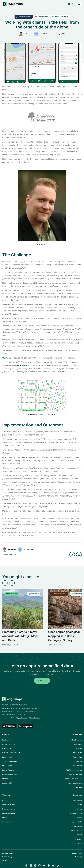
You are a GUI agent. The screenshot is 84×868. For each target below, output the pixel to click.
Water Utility (77, 753)
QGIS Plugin (7, 748)
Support (79, 818)
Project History (8, 757)
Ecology (79, 748)
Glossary (79, 839)
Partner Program (8, 813)
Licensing (79, 857)
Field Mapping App (75, 783)
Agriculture (78, 744)
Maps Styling (7, 766)
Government (77, 766)
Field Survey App (75, 774)
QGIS (4, 358)
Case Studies (77, 800)
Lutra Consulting (8, 853)
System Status (76, 830)
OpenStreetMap (23, 718)
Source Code (77, 822)
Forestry (79, 761)
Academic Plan (8, 783)
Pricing (5, 818)
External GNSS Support (11, 753)
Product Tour (7, 740)
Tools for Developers (10, 761)
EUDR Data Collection (74, 770)
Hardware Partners (9, 809)
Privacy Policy (77, 853)
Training (79, 809)
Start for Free (42, 681)
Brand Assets (77, 826)
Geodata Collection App (73, 779)
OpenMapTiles (35, 718)
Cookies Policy (7, 857)
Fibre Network (76, 740)
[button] (71, 4)
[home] (13, 4)
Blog (80, 805)
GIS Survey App (76, 787)
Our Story (6, 800)
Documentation (76, 813)
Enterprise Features (9, 774)
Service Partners (8, 805)
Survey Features (8, 770)
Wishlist (79, 835)
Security (5, 860)
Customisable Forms (10, 744)
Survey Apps (77, 843)
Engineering (77, 757)
